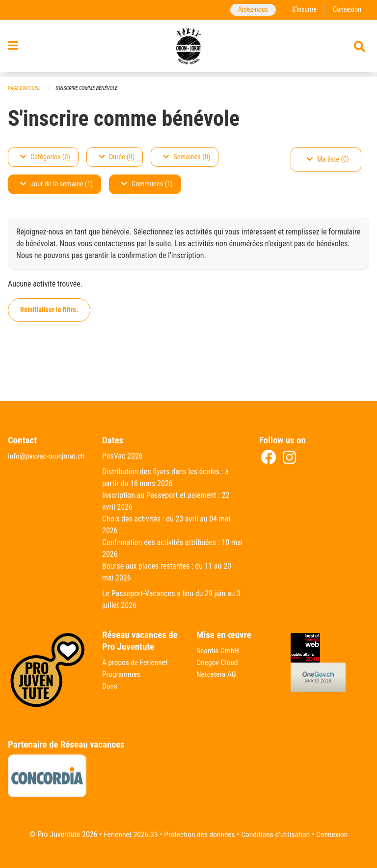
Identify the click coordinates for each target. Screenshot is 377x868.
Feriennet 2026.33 (128, 834)
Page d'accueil (25, 88)
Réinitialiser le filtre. (49, 310)
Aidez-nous (251, 10)
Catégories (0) (45, 157)
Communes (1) (147, 185)
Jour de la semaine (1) (56, 185)
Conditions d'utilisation (277, 834)
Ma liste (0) (328, 159)
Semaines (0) (187, 157)
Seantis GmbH (218, 651)
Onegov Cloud (218, 662)
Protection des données (199, 834)
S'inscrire (303, 10)
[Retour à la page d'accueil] (189, 48)
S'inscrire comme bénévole (89, 88)
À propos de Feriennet (136, 662)
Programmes (122, 674)
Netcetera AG (217, 674)
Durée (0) (117, 157)
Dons (110, 686)
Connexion (347, 10)
